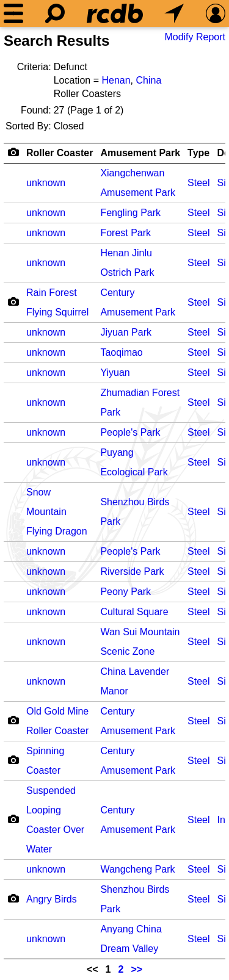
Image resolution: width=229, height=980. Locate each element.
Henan (116, 80)
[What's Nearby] (174, 13)
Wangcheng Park (137, 869)
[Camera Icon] (13, 301)
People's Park (130, 432)
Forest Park (125, 233)
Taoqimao (121, 352)
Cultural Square (134, 612)
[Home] (115, 13)
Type (198, 153)
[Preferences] (216, 13)
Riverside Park (132, 571)
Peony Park (125, 592)
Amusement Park (140, 153)
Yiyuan (115, 373)
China (148, 80)
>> (136, 969)
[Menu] (13, 13)
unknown (46, 183)
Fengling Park (130, 213)
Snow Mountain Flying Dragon (57, 512)
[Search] (55, 13)
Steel (198, 183)
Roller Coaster (60, 153)
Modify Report (195, 37)
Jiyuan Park (126, 332)
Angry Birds (52, 899)
